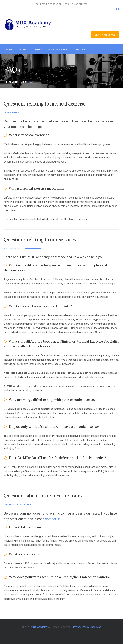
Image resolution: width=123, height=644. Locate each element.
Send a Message (105, 35)
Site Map (96, 627)
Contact (80, 49)
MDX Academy (39, 627)
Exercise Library (58, 49)
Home (9, 49)
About (22, 49)
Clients (37, 49)
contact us (53, 519)
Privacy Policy (81, 627)
